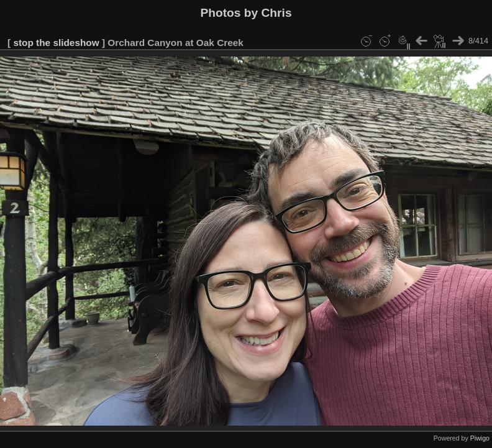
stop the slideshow (56, 43)
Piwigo (480, 438)
